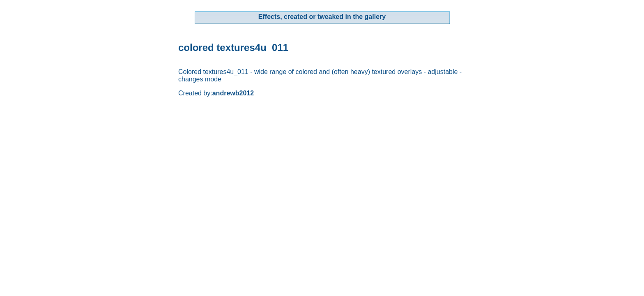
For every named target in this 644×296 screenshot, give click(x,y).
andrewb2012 (233, 93)
